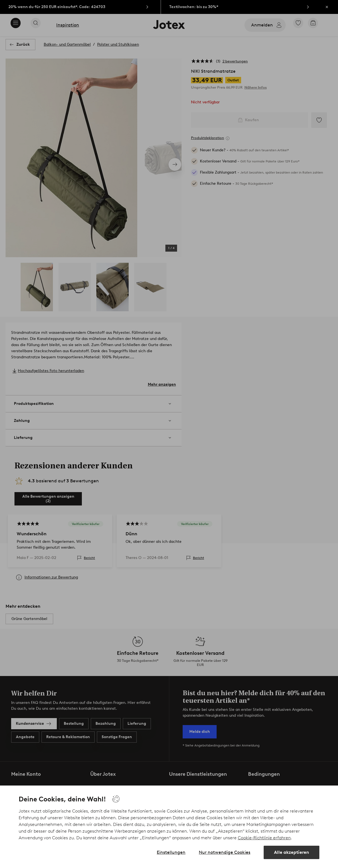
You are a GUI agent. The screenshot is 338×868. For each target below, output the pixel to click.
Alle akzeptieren (292, 852)
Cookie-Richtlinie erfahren (264, 838)
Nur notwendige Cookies (225, 852)
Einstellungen (171, 852)
